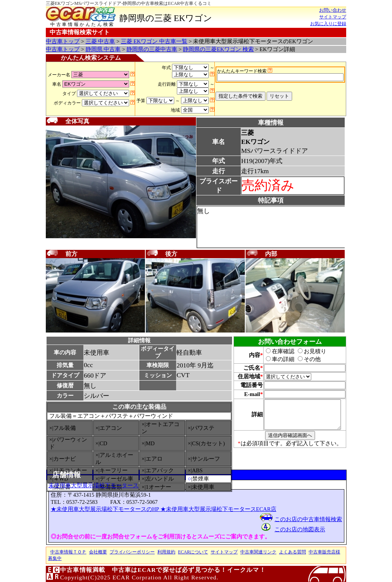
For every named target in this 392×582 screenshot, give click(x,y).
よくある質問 (292, 552)
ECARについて (193, 552)
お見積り (308, 351)
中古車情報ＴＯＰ (68, 552)
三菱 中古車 (100, 41)
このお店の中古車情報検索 (308, 519)
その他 (305, 359)
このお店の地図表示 (300, 529)
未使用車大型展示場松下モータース (93, 485)
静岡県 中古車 (103, 49)
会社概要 (98, 552)
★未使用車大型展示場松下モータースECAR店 (218, 509)
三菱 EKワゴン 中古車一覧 (154, 41)
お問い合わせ (333, 10)
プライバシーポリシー (132, 552)
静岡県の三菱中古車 (152, 49)
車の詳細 (276, 359)
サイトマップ (333, 17)
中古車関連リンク (258, 552)
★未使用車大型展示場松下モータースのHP (106, 509)
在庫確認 (276, 351)
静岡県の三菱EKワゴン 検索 (218, 49)
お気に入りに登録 (328, 24)
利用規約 (166, 552)
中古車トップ (63, 41)
